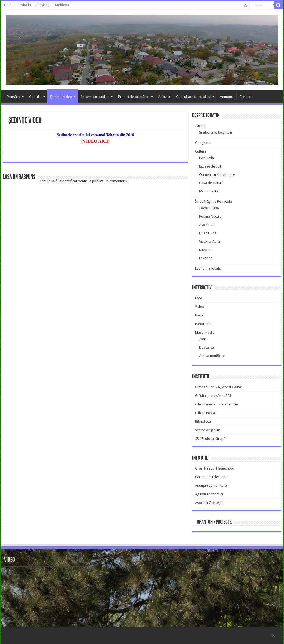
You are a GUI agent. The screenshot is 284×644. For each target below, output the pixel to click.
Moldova (62, 5)
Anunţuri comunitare (211, 485)
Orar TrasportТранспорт (215, 468)
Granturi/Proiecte (214, 522)
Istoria (200, 126)
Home (9, 5)
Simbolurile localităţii (216, 132)
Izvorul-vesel (209, 208)
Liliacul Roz (208, 233)
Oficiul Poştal (206, 413)
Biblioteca (203, 421)
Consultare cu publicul (194, 97)
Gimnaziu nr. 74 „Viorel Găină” (219, 387)
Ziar (202, 339)
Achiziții (164, 97)
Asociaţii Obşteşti (209, 503)
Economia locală (208, 268)
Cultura (201, 151)
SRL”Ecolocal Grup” (210, 439)
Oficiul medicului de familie (216, 404)
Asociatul (206, 225)
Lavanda (206, 258)
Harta (199, 315)
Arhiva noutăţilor (212, 356)
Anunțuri (227, 97)
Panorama (203, 324)
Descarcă (206, 347)
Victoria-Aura (210, 241)
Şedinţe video (61, 97)
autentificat (68, 181)
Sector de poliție (208, 430)
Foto (199, 298)
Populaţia (207, 158)
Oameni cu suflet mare (217, 175)
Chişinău (43, 5)
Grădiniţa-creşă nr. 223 (213, 396)
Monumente (209, 191)
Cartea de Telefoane (211, 477)
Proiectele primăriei (134, 97)
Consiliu (35, 97)
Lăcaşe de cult (210, 166)
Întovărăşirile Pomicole (213, 201)
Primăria (14, 97)
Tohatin (25, 5)
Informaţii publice (95, 97)
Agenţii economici (209, 494)
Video (200, 307)
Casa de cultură (211, 183)
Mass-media (205, 332)
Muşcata (206, 250)
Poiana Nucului (211, 216)
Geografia (203, 143)
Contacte (246, 97)
